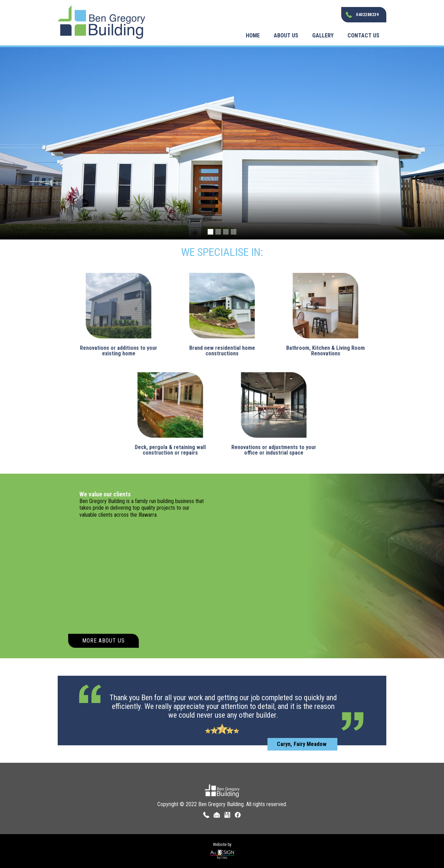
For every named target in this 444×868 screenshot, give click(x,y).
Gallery (323, 35)
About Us (286, 35)
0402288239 (367, 15)
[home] (101, 19)
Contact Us (363, 35)
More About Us (103, 641)
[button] (210, 232)
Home (253, 35)
